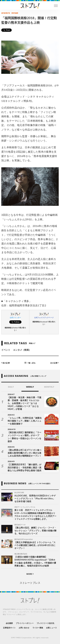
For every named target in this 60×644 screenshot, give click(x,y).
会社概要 (9, 623)
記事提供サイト (9, 628)
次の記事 (54, 363)
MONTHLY (49, 387)
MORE (30, 574)
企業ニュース (51, 628)
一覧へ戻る (30, 363)
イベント (6, 350)
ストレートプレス (30, 583)
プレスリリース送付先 (46, 623)
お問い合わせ (24, 628)
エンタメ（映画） (22, 350)
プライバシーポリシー (25, 623)
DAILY (11, 387)
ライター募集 (38, 628)
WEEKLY (30, 387)
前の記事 (6, 363)
